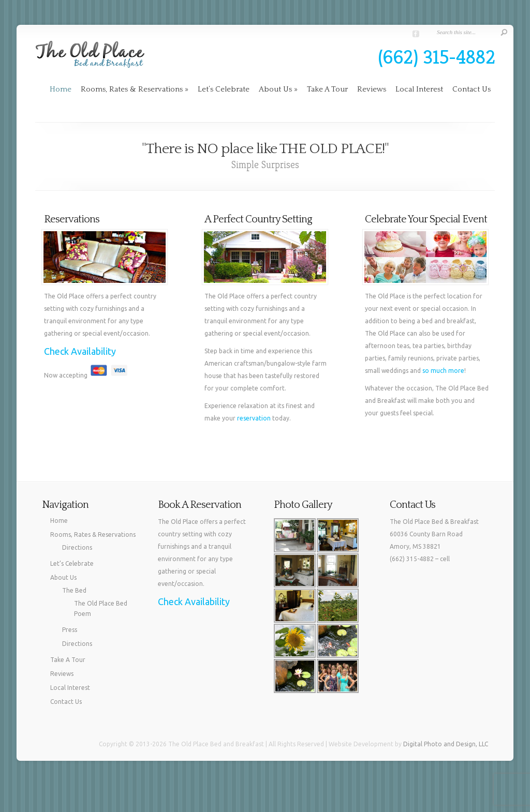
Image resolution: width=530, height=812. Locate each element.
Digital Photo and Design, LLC (446, 744)
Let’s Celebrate (224, 89)
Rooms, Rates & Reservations (135, 89)
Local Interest (419, 89)
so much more (443, 371)
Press (70, 630)
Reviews (372, 89)
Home (61, 89)
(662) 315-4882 (437, 57)
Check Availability (80, 351)
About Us (278, 89)
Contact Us (472, 89)
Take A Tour (327, 89)
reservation (254, 418)
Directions (77, 547)
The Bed (74, 590)
